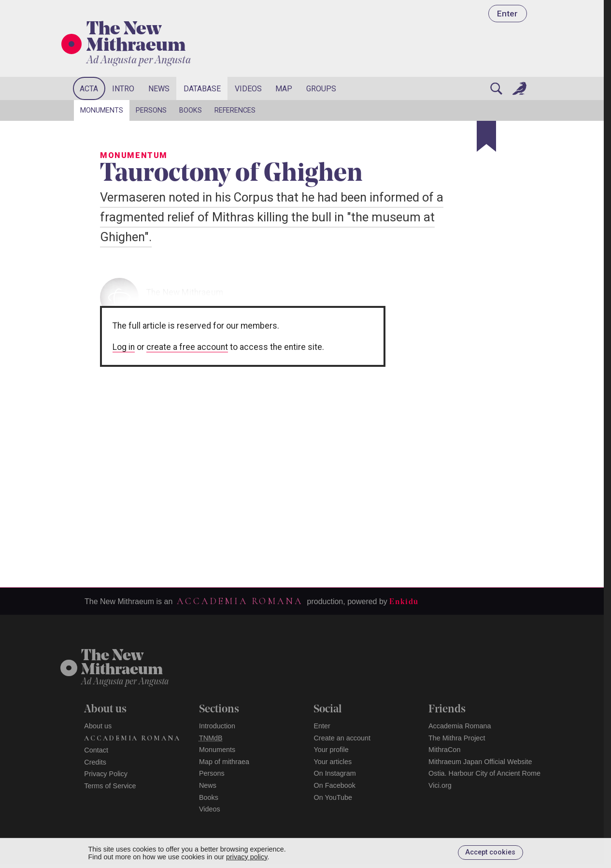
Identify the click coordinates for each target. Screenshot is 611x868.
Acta (89, 89)
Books (191, 110)
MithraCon (444, 750)
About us (98, 726)
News (159, 89)
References (235, 110)
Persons (151, 110)
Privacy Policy (106, 774)
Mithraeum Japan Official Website (480, 762)
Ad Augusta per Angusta (139, 61)
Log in (124, 347)
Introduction (217, 726)
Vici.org (440, 785)
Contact (96, 750)
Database (202, 89)
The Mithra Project (457, 738)
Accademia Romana (240, 601)
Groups (321, 89)
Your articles (333, 762)
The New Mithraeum (136, 38)
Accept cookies (490, 852)
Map (284, 89)
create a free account (187, 347)
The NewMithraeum (122, 663)
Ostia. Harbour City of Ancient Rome (484, 773)
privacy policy (247, 857)
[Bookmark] (486, 136)
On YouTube (333, 797)
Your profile (331, 750)
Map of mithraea (224, 762)
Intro (123, 89)
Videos (248, 89)
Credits (95, 762)
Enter (507, 14)
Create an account (342, 738)
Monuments (102, 110)
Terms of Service (110, 786)
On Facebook (334, 785)
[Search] (496, 88)
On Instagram (334, 773)
